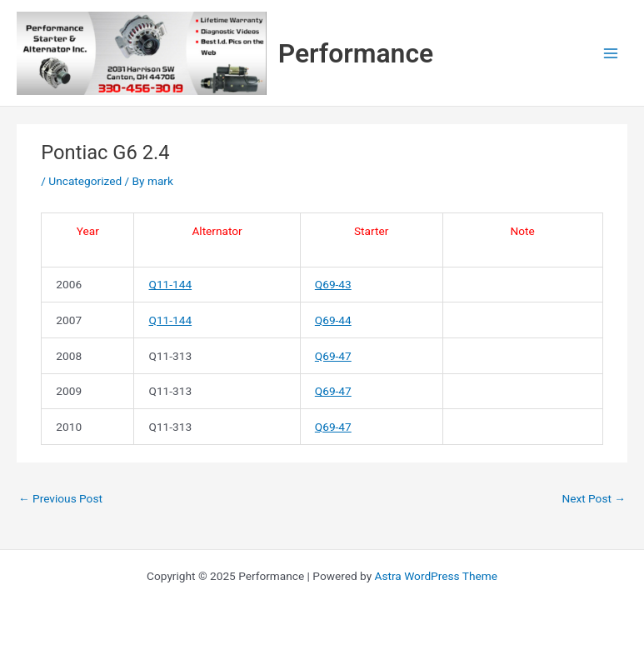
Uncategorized (85, 181)
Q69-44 (333, 320)
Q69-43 (333, 284)
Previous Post (60, 498)
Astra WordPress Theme (436, 576)
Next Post (594, 498)
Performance (356, 53)
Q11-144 (171, 284)
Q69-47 (333, 356)
